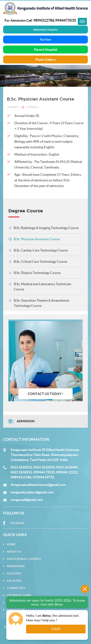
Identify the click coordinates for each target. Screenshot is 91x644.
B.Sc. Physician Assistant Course (37, 239)
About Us (14, 552)
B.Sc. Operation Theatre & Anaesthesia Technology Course (41, 303)
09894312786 (21, 477)
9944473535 (66, 20)
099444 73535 (44, 472)
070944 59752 (43, 477)
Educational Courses (24, 559)
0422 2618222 (21, 467)
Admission (26, 421)
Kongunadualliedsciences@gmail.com (38, 485)
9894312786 (44, 20)
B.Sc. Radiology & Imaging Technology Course (46, 228)
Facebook (17, 523)
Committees (16, 588)
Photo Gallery (46, 59)
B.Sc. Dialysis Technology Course (37, 273)
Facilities (14, 573)
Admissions (16, 566)
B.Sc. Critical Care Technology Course (40, 261)
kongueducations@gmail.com (32, 492)
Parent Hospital (46, 50)
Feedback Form (19, 595)
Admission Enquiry (45, 30)
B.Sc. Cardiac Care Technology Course (41, 250)
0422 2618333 (44, 467)
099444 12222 (67, 472)
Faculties (14, 581)
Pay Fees (45, 39)
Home (11, 544)
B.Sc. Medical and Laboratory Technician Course (42, 287)
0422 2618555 (21, 472)
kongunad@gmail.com (27, 500)
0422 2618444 (67, 467)
